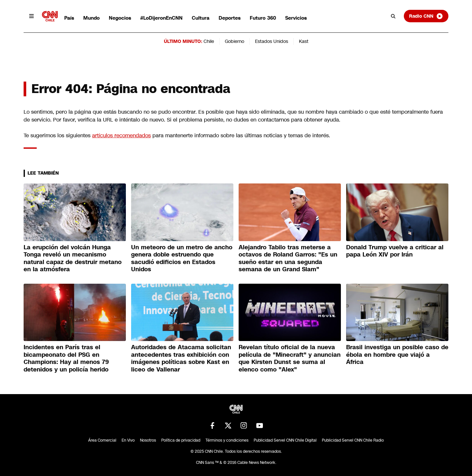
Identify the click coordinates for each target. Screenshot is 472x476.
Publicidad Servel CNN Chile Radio (353, 440)
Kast (304, 41)
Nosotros (148, 440)
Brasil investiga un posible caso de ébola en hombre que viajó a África (397, 355)
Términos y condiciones (227, 440)
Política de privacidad (181, 440)
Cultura (201, 18)
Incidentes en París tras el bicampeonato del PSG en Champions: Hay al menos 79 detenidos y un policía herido (66, 358)
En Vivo (128, 440)
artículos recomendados (121, 135)
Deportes (230, 18)
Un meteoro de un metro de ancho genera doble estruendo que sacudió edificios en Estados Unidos (182, 258)
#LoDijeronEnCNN (161, 18)
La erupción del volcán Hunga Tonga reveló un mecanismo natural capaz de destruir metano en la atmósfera (73, 258)
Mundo (91, 18)
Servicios (296, 18)
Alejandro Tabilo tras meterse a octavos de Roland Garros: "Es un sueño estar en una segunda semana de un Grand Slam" (288, 258)
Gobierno (235, 41)
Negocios (120, 18)
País (69, 18)
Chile (209, 41)
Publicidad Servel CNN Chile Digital (285, 440)
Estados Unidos (272, 41)
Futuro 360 (263, 18)
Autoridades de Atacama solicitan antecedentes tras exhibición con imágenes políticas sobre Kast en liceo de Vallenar (181, 358)
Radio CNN (426, 16)
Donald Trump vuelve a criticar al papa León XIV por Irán (395, 251)
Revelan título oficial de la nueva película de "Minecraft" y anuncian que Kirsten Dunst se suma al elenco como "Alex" (290, 358)
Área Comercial (102, 440)
